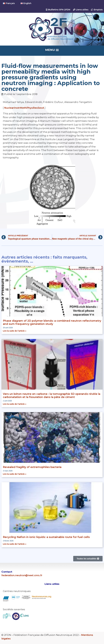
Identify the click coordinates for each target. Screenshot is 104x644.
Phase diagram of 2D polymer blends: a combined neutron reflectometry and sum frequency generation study (52, 322)
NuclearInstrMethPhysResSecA (24, 108)
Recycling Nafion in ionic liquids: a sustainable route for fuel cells (46, 537)
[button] (52, 50)
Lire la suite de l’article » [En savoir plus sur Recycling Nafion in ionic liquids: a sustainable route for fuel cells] (15, 544)
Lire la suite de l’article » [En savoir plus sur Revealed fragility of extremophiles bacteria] (15, 474)
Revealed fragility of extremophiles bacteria (32, 467)
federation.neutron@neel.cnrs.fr (22, 575)
